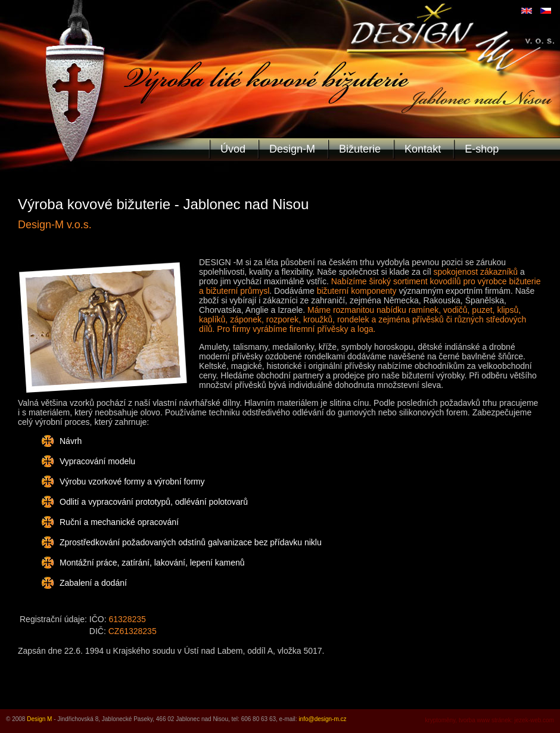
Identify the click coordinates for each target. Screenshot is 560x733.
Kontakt (423, 149)
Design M (39, 719)
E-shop (482, 149)
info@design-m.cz (322, 719)
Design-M (292, 149)
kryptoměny (440, 720)
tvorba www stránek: (486, 720)
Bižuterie (360, 149)
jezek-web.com (534, 720)
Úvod (233, 149)
